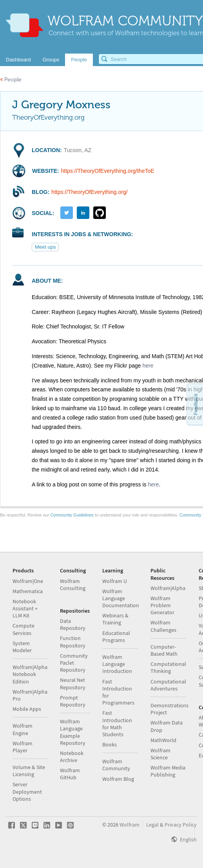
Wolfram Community (116, 765)
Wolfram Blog (118, 779)
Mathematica (28, 591)
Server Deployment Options (27, 791)
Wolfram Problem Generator (162, 605)
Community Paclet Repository (74, 663)
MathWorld (163, 740)
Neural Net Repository (73, 683)
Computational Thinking (168, 667)
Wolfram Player (23, 747)
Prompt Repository (73, 701)
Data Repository (73, 624)
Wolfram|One (28, 581)
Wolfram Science (160, 754)
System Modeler (22, 647)
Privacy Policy (181, 825)
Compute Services (24, 629)
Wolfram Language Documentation (121, 598)
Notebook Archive (72, 757)
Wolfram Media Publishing (168, 771)
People (11, 80)
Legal (152, 825)
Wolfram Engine (23, 729)
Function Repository (73, 642)
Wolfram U (115, 581)
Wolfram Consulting (73, 585)
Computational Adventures (168, 685)
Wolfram (130, 825)
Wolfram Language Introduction (117, 664)
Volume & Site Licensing (29, 771)
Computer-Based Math (164, 650)
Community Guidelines (72, 515)
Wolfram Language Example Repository (73, 732)
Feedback (196, 404)
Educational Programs (116, 637)
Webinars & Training (115, 619)
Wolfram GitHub (70, 774)
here (148, 366)
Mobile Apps (27, 709)
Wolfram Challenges (163, 626)
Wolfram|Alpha (168, 588)
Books (110, 744)
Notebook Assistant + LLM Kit (25, 608)
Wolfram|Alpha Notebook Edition (30, 674)
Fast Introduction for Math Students (117, 724)
